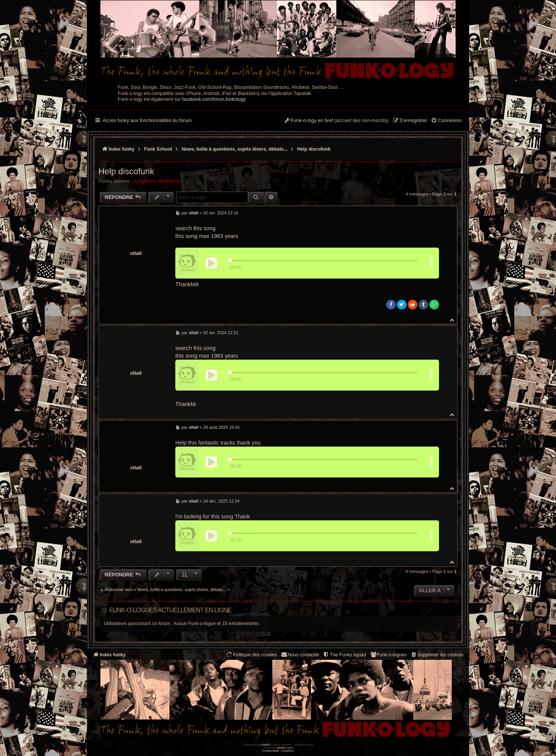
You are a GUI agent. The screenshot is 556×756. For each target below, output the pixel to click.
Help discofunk (314, 149)
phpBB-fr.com (285, 748)
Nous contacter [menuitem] (300, 655)
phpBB (265, 745)
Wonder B (169, 181)
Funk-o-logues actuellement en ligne (170, 610)
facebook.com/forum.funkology (214, 99)
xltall (136, 253)
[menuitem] (446, 121)
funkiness (145, 181)
